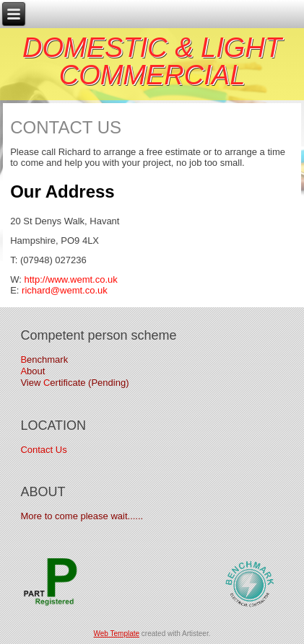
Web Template (117, 634)
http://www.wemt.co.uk (70, 279)
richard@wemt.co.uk (65, 290)
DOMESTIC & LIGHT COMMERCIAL (152, 61)
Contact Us (43, 450)
